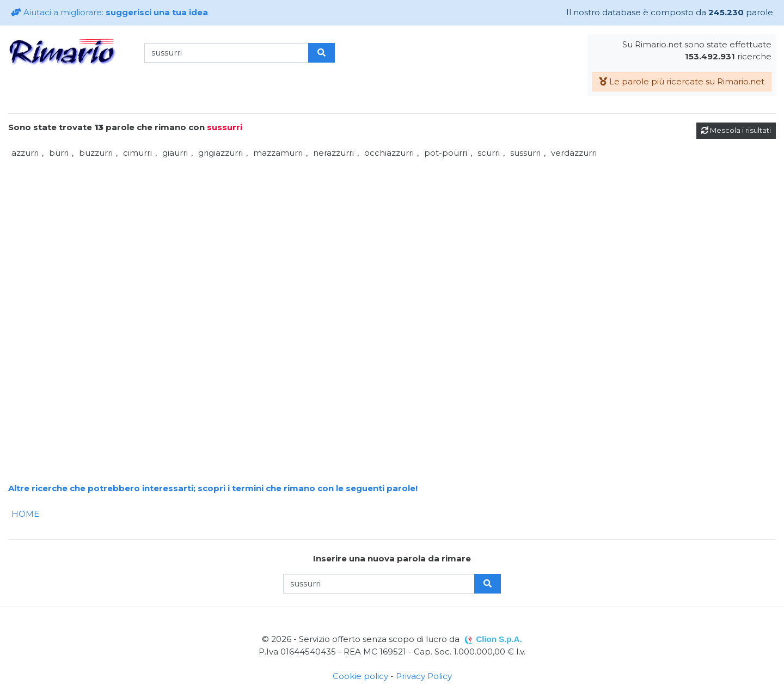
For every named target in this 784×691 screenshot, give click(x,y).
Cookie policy (360, 676)
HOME (25, 514)
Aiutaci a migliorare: (109, 12)
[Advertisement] (335, 237)
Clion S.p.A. (499, 639)
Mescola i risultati (736, 130)
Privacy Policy (424, 676)
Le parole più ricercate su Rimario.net (682, 81)
